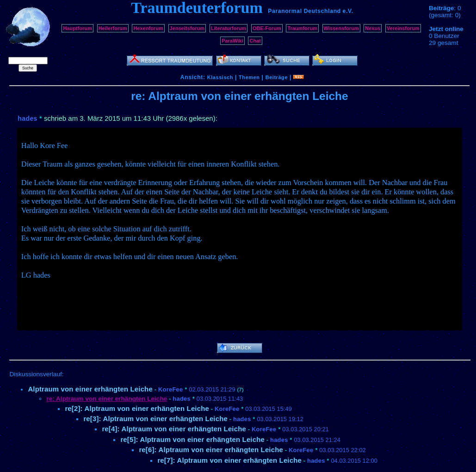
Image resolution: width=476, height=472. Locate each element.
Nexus (373, 28)
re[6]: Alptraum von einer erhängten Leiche (211, 450)
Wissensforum (341, 28)
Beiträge (277, 77)
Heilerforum (113, 28)
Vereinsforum (403, 28)
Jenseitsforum (187, 28)
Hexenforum (148, 28)
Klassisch (220, 77)
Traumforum (302, 28)
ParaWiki (232, 41)
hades (27, 118)
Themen (249, 77)
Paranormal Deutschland (304, 11)
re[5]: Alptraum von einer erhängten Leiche (192, 439)
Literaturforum (229, 28)
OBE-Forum (267, 28)
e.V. (348, 11)
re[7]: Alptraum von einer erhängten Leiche (229, 460)
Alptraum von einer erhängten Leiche (90, 389)
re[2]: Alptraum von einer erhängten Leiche (137, 408)
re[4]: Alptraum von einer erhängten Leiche (174, 429)
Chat (255, 41)
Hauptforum (77, 28)
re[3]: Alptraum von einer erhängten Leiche (155, 419)
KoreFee (170, 389)
